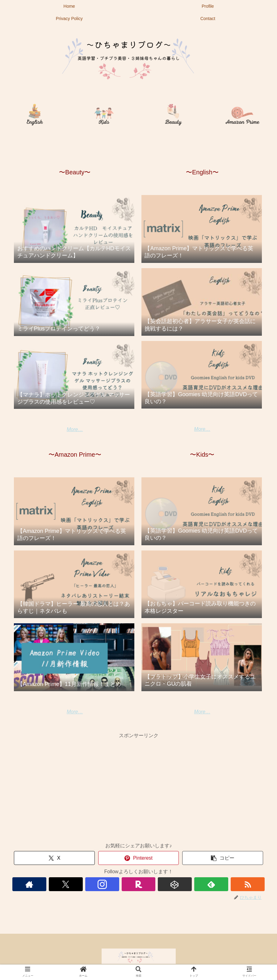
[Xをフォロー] (66, 884)
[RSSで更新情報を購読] (248, 884)
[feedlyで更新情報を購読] (211, 884)
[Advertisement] (138, 783)
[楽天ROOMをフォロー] (139, 884)
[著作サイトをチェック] (29, 884)
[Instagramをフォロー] (102, 884)
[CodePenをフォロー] (175, 884)
